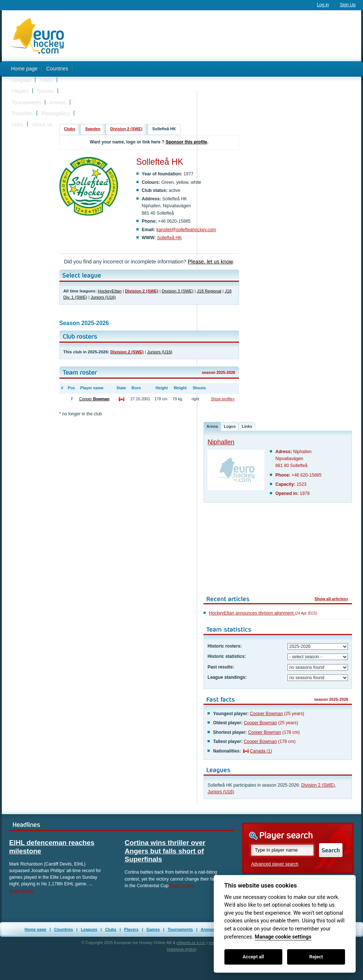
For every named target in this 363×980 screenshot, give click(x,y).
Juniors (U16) (103, 297)
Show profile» (223, 399)
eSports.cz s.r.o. (191, 943)
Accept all (253, 957)
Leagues (21, 80)
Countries (57, 69)
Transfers (22, 113)
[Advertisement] (216, 71)
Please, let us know (210, 262)
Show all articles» (331, 599)
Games (45, 91)
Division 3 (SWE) (177, 291)
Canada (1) (261, 751)
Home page (24, 69)
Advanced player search (275, 864)
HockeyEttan (110, 291)
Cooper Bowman (267, 714)
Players (20, 91)
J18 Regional (209, 291)
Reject (316, 957)
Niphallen (221, 442)
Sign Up (348, 5)
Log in (323, 5)
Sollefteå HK (169, 238)
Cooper (94, 399)
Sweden (93, 129)
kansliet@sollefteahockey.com (186, 230)
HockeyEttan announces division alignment (252, 613)
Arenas (58, 102)
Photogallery (55, 113)
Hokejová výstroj (182, 949)
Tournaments (26, 102)
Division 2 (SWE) (126, 129)
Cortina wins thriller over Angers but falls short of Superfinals (165, 851)
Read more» (21, 891)
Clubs (46, 80)
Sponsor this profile (186, 142)
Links (17, 124)
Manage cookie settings (283, 937)
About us (42, 124)
